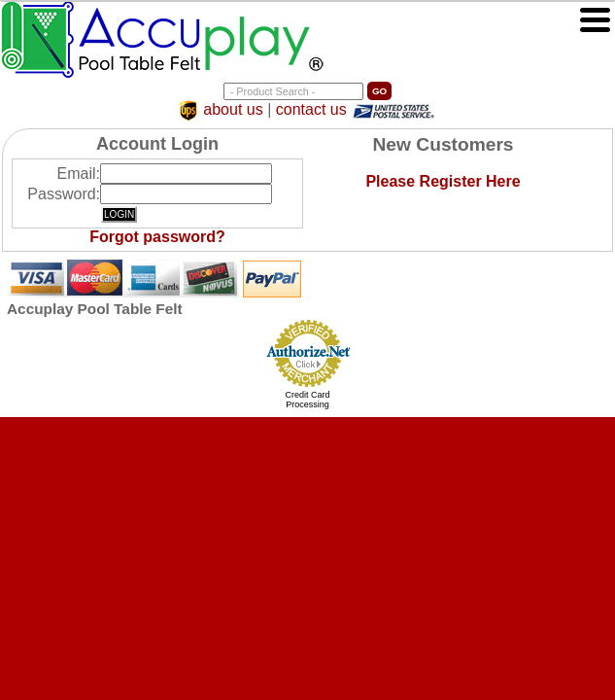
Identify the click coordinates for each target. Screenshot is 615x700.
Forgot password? (157, 237)
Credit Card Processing (307, 400)
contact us (311, 110)
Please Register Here (443, 181)
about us (233, 110)
